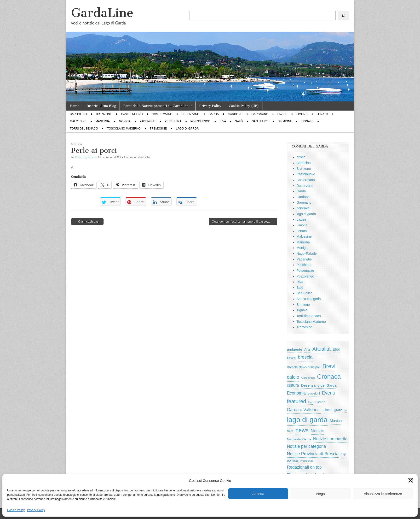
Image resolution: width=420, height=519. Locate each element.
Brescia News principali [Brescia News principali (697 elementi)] (304, 367)
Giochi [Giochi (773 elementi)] (327, 410)
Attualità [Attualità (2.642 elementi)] (322, 349)
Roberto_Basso (85, 157)
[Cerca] (344, 15)
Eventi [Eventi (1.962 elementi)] (328, 393)
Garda (214, 114)
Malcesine (78, 121)
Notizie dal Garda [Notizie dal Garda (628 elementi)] (299, 439)
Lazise (282, 114)
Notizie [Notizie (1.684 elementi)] (318, 431)
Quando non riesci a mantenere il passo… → (243, 221)
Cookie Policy (16, 510)
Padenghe (148, 121)
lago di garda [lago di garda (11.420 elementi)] (307, 420)
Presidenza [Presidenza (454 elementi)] (307, 461)
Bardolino (78, 114)
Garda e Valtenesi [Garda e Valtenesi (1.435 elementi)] (304, 410)
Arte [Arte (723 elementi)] (307, 350)
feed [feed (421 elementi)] (311, 402)
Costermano (162, 114)
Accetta (258, 494)
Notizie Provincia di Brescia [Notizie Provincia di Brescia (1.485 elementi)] (313, 454)
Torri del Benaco (84, 129)
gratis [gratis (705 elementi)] (338, 410)
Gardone (235, 114)
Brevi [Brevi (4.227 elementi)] (329, 366)
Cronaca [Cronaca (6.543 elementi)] (329, 377)
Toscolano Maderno (124, 129)
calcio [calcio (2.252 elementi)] (293, 377)
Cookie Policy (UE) (244, 106)
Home (75, 106)
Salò (239, 121)
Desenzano (191, 114)
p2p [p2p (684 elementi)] (343, 454)
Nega (321, 494)
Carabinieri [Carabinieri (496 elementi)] (308, 378)
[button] (410, 481)
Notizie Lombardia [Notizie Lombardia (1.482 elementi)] (330, 439)
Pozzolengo (200, 121)
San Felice (260, 121)
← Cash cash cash (87, 221)
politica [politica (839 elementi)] (292, 460)
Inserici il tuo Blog (101, 106)
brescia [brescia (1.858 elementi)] (305, 357)
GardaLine (102, 13)
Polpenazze (305, 271)
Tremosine (158, 129)
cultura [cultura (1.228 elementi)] (293, 385)
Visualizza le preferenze (383, 494)
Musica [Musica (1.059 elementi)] (336, 421)
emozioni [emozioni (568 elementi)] (314, 394)
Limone (302, 114)
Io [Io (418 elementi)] (346, 410)
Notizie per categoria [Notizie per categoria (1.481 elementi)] (307, 446)
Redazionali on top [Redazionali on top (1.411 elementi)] (304, 467)
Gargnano (260, 114)
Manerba (103, 121)
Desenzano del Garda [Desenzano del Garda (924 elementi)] (319, 385)
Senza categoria (309, 299)
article (301, 157)
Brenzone (104, 114)
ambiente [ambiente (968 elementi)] (295, 349)
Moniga (125, 121)
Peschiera (173, 121)
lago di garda (187, 129)
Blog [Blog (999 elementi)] (337, 349)
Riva (223, 121)
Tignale (307, 121)
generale (303, 208)
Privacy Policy (36, 510)
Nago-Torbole (307, 254)
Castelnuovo (132, 114)
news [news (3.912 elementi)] (302, 430)
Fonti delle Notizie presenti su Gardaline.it (158, 106)
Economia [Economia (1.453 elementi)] (296, 393)
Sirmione (285, 121)
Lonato (322, 114)
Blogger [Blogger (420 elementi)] (291, 358)
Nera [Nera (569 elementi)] (290, 431)
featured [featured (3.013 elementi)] (297, 401)
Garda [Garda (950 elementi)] (320, 402)
